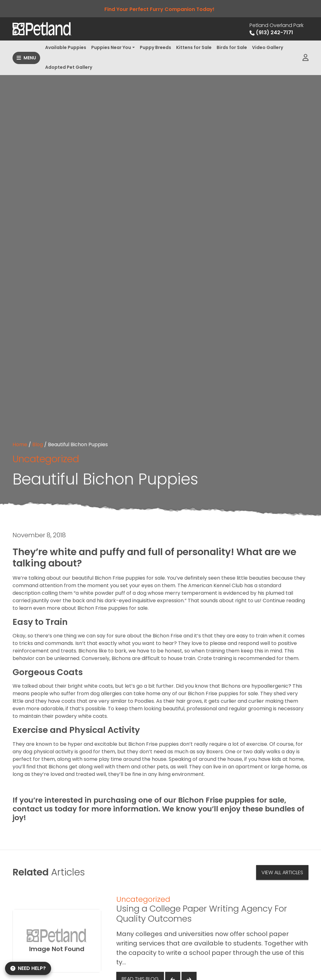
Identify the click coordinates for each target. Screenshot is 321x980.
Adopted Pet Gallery (69, 67)
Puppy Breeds (155, 47)
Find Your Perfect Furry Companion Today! (161, 9)
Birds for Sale (232, 47)
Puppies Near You (111, 47)
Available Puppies (66, 47)
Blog (38, 444)
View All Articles (282, 872)
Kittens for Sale (194, 47)
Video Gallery (268, 47)
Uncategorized (46, 459)
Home (20, 444)
